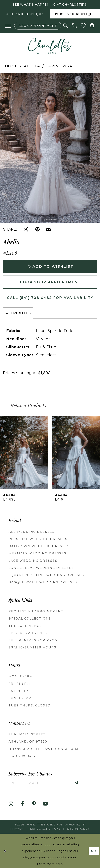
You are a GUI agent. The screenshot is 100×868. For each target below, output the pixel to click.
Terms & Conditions (44, 829)
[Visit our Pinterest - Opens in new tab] (34, 804)
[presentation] (24, 453)
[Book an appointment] (38, 26)
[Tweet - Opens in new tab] (26, 229)
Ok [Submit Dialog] (94, 851)
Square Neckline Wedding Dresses (46, 575)
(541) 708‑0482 (22, 756)
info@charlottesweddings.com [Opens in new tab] (43, 749)
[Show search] (66, 26)
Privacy (17, 829)
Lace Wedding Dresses (33, 561)
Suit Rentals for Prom (33, 640)
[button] (8, 26)
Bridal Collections (30, 618)
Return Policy (78, 829)
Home (11, 66)
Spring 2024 (59, 66)
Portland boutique (75, 14)
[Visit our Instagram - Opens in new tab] (11, 804)
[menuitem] (25, 14)
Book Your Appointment (50, 282)
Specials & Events (28, 633)
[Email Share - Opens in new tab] (48, 229)
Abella (32, 66)
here (59, 864)
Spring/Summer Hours (32, 647)
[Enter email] (43, 783)
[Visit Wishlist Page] (83, 26)
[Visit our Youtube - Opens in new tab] (45, 804)
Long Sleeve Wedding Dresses (41, 568)
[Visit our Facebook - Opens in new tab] (23, 804)
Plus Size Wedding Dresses (38, 539)
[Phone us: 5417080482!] (75, 26)
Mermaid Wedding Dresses (37, 553)
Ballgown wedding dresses (39, 546)
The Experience (25, 626)
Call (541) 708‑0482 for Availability (50, 298)
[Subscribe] (71, 783)
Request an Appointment (36, 611)
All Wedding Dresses (32, 532)
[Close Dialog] (5, 851)
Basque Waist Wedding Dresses (43, 582)
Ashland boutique (25, 14)
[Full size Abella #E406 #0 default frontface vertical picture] (50, 148)
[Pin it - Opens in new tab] (37, 229)
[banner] (50, 46)
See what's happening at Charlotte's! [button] (50, 5)
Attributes (18, 313)
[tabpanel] (50, 148)
